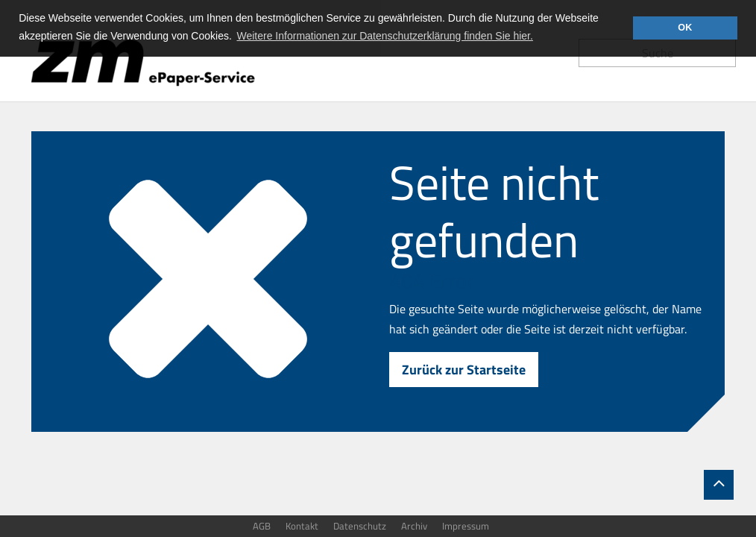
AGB (262, 526)
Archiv (414, 526)
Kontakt (302, 526)
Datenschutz (360, 526)
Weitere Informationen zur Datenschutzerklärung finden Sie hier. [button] (385, 36)
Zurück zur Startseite (464, 370)
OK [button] (685, 28)
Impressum (466, 526)
